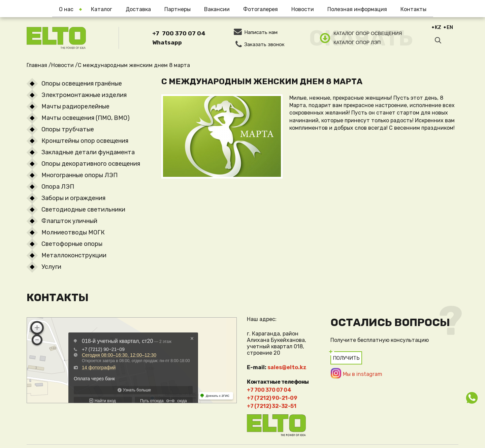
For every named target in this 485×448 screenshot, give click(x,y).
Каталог (102, 9)
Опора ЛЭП (58, 187)
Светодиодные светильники (83, 210)
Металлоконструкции (74, 255)
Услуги (51, 267)
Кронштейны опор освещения (85, 141)
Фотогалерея (261, 9)
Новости (303, 9)
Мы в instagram (363, 374)
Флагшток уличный (69, 221)
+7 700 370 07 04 (179, 33)
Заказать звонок (264, 44)
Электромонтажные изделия (84, 95)
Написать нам (261, 32)
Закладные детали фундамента (88, 152)
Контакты (413, 9)
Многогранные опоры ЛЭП (79, 175)
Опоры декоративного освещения (91, 164)
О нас (66, 9)
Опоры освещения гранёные (82, 84)
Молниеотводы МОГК (73, 232)
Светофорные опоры (72, 244)
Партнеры (177, 9)
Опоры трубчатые (68, 129)
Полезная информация (357, 9)
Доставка (138, 9)
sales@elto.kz (287, 367)
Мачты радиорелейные (75, 106)
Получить (346, 358)
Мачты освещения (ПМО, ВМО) (86, 118)
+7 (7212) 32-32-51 (271, 406)
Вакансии (217, 9)
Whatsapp (167, 42)
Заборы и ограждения (73, 198)
